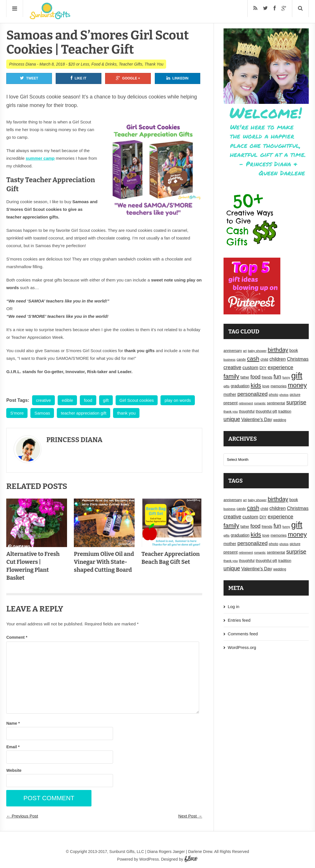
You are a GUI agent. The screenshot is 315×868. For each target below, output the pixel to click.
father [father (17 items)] (245, 377)
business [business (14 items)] (230, 360)
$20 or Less (79, 64)
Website (14, 770)
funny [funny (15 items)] (286, 377)
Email (13, 747)
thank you (126, 413)
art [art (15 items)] (245, 351)
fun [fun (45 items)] (277, 377)
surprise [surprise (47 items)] (296, 402)
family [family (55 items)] (231, 376)
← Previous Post (22, 816)
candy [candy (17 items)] (241, 360)
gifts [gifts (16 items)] (227, 386)
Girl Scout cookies (137, 400)
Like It (79, 78)
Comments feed (243, 634)
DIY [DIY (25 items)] (263, 368)
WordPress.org (242, 647)
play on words (178, 400)
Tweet (29, 78)
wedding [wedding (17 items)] (280, 420)
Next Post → (190, 816)
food (88, 400)
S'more (17, 413)
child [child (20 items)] (264, 359)
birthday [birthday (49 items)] (278, 350)
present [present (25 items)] (231, 403)
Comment (17, 637)
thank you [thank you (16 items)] (231, 411)
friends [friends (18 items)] (267, 377)
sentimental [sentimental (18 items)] (276, 403)
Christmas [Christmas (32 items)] (298, 359)
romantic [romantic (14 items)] (260, 403)
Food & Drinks (104, 64)
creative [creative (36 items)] (232, 367)
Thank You (154, 64)
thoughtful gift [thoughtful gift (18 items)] (266, 411)
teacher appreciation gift (84, 413)
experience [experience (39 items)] (281, 367)
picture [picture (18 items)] (295, 395)
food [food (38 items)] (256, 377)
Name (13, 723)
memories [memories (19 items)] (279, 386)
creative (44, 400)
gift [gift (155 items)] (297, 376)
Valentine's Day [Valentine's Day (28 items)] (257, 420)
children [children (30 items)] (277, 359)
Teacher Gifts (131, 64)
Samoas (42, 413)
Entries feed (239, 620)
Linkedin (178, 78)
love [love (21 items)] (266, 386)
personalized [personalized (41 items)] (253, 394)
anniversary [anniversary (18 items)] (233, 351)
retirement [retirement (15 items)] (246, 403)
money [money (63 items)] (297, 385)
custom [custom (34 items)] (251, 367)
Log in (234, 607)
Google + (128, 78)
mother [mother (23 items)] (230, 394)
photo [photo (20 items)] (273, 395)
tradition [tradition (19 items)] (285, 411)
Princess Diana (22, 64)
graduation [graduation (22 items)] (240, 386)
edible (67, 400)
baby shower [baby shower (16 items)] (257, 351)
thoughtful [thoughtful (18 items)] (247, 411)
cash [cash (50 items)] (253, 359)
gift (106, 400)
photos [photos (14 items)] (284, 395)
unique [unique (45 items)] (232, 419)
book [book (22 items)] (294, 350)
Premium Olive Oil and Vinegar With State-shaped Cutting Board (104, 562)
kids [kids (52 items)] (256, 385)
